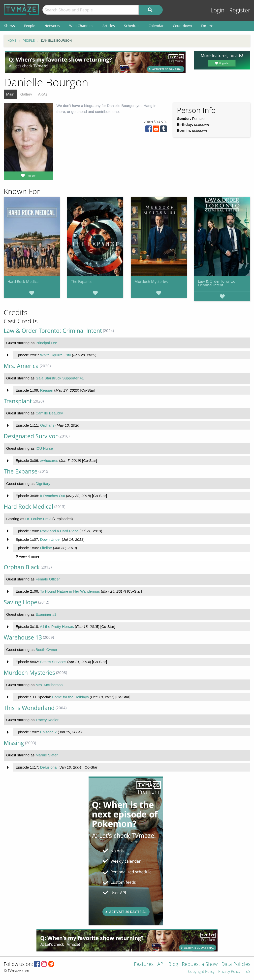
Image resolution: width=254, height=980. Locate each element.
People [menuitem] (30, 26)
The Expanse (82, 281)
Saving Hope (20, 602)
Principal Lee (46, 343)
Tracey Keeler (47, 720)
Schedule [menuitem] (132, 26)
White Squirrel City (56, 355)
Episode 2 (48, 732)
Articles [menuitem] (109, 26)
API (161, 964)
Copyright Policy (201, 972)
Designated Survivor (31, 436)
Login (218, 10)
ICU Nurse (44, 448)
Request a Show (200, 964)
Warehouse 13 (23, 637)
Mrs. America (21, 366)
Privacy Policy (229, 972)
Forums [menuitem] (207, 26)
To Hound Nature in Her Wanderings (70, 591)
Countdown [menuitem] (182, 26)
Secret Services (53, 662)
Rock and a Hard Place (59, 531)
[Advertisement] (95, 62)
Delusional (49, 767)
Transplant (18, 401)
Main (10, 94)
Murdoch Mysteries (151, 281)
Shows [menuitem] (10, 26)
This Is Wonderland (29, 708)
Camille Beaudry (49, 413)
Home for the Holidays (70, 697)
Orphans (47, 425)
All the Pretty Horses (57, 626)
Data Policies (236, 964)
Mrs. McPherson (49, 685)
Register (240, 10)
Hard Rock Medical (23, 281)
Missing (14, 743)
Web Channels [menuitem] (81, 26)
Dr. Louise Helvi (38, 519)
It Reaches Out (53, 496)
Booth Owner (46, 650)
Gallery (26, 94)
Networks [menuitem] (52, 26)
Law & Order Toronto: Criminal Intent (216, 283)
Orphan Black (22, 567)
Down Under (50, 539)
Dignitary (43, 484)
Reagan (47, 390)
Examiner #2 (46, 614)
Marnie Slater (47, 755)
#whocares (49, 460)
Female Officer (48, 579)
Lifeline (46, 548)
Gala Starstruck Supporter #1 (60, 378)
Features (144, 964)
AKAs (43, 94)
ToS (247, 972)
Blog (173, 964)
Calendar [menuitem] (156, 26)
